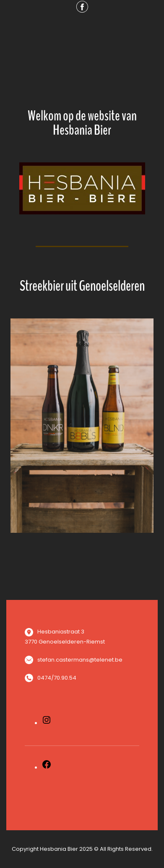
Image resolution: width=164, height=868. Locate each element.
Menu (82, 34)
